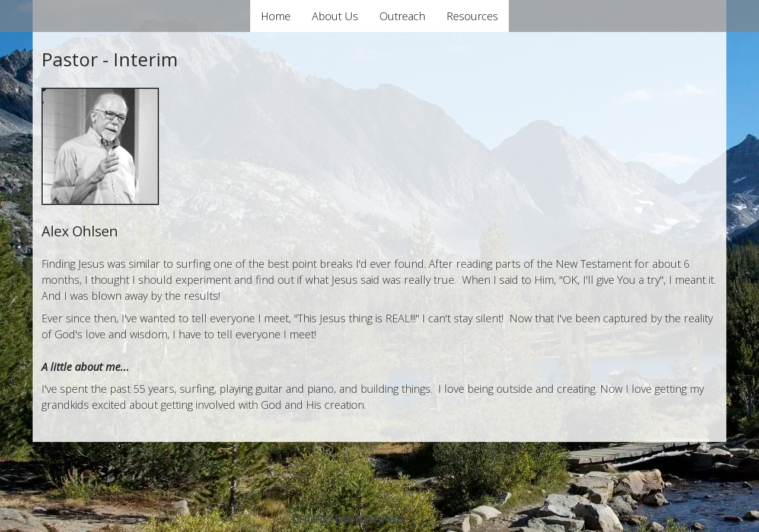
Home (276, 16)
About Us (335, 16)
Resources (472, 16)
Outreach (402, 16)
